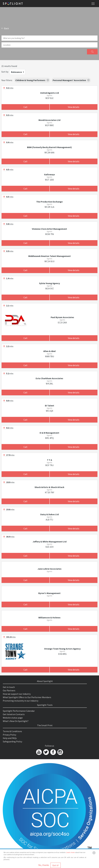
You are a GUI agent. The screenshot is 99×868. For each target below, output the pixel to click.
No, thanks (44, 865)
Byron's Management (49, 593)
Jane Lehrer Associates (49, 569)
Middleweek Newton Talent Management (49, 256)
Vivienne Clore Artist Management (49, 229)
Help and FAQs (10, 738)
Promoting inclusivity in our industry (21, 701)
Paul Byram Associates (62, 317)
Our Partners (9, 690)
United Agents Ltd (49, 93)
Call (25, 107)
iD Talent (49, 406)
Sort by (5, 72)
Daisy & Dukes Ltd (49, 514)
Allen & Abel (49, 351)
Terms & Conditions (12, 731)
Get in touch (9, 687)
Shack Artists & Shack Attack (49, 487)
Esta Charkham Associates (49, 378)
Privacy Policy (9, 735)
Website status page (13, 718)
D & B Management (49, 433)
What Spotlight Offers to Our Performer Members (27, 697)
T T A (49, 460)
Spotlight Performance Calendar (19, 711)
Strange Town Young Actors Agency (62, 649)
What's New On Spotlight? (16, 721)
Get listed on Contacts (14, 714)
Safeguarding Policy (12, 741)
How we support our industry (17, 694)
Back (5, 28)
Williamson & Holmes (49, 617)
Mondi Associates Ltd (49, 120)
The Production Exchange (49, 202)
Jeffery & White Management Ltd (49, 542)
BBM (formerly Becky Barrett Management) (49, 147)
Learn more (70, 852)
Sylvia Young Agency (49, 283)
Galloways (49, 174)
